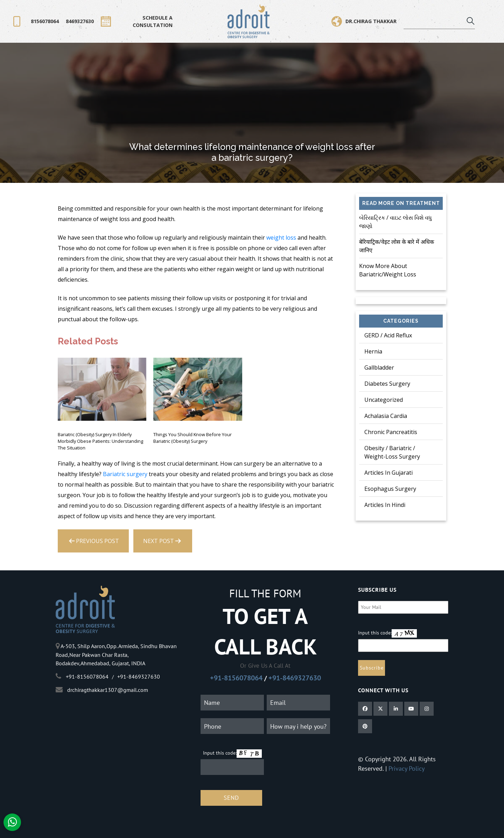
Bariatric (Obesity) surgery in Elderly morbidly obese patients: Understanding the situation (100, 441)
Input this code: (220, 753)
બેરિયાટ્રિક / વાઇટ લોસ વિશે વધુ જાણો (395, 222)
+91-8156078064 (236, 678)
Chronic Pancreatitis (391, 432)
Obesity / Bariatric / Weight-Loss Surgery (392, 452)
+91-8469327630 (295, 678)
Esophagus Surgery (390, 489)
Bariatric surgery (125, 474)
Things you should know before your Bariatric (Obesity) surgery (192, 438)
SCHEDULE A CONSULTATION (136, 21)
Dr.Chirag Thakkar (364, 21)
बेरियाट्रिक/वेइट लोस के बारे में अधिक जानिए (397, 246)
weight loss (281, 238)
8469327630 (80, 21)
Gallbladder (379, 368)
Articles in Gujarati (388, 473)
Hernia (373, 351)
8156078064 (45, 21)
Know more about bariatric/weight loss (388, 270)
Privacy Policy (407, 768)
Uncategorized (384, 400)
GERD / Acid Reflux (388, 335)
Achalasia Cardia (386, 416)
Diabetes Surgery (387, 384)
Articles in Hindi (385, 505)
